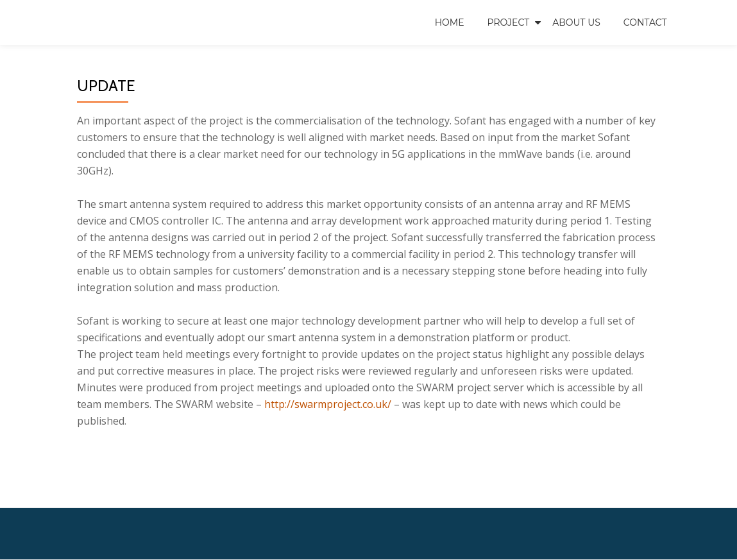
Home (450, 22)
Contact (645, 22)
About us (576, 22)
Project (509, 22)
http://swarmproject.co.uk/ (328, 404)
